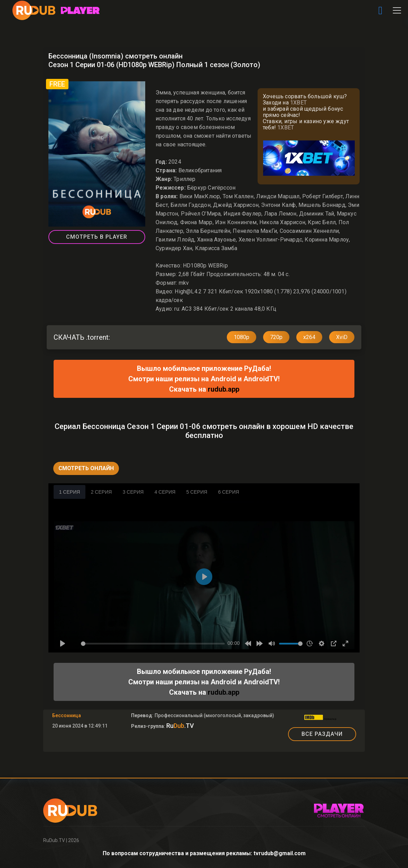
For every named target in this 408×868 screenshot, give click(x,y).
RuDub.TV (54, 840)
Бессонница (67, 715)
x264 (309, 337)
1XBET (298, 103)
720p (276, 337)
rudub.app (224, 389)
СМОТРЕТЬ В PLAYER (97, 237)
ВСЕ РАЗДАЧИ (322, 734)
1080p (242, 337)
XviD (342, 337)
